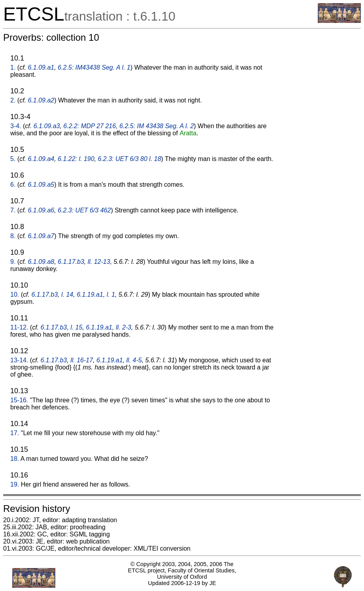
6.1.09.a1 (41, 67)
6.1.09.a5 (41, 185)
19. (15, 484)
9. (13, 262)
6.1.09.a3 (47, 126)
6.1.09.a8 (41, 262)
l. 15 (76, 327)
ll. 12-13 (99, 262)
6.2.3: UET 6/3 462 (84, 210)
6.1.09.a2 (41, 100)
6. (13, 185)
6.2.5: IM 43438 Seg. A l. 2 (157, 126)
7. (13, 210)
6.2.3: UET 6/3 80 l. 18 (130, 159)
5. (13, 159)
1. (13, 67)
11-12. (19, 327)
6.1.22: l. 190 (76, 159)
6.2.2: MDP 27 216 (90, 126)
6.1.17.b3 (71, 262)
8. (13, 236)
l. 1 (111, 295)
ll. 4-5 (134, 360)
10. (15, 295)
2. (13, 100)
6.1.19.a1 (90, 295)
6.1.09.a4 (41, 159)
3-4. (16, 126)
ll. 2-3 (124, 327)
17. (15, 433)
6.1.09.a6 (41, 210)
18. (15, 459)
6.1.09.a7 (41, 236)
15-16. (19, 400)
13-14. (19, 360)
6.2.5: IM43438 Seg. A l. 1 (94, 67)
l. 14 (67, 295)
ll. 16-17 (82, 360)
